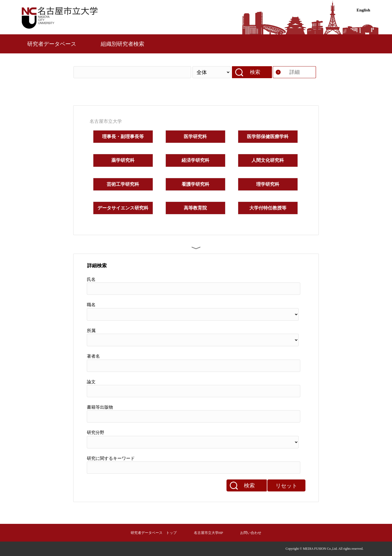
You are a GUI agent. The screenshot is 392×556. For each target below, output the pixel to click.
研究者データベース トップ (154, 533)
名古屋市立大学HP (209, 533)
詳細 (295, 72)
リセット (286, 486)
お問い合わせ (251, 533)
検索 (255, 72)
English (363, 10)
